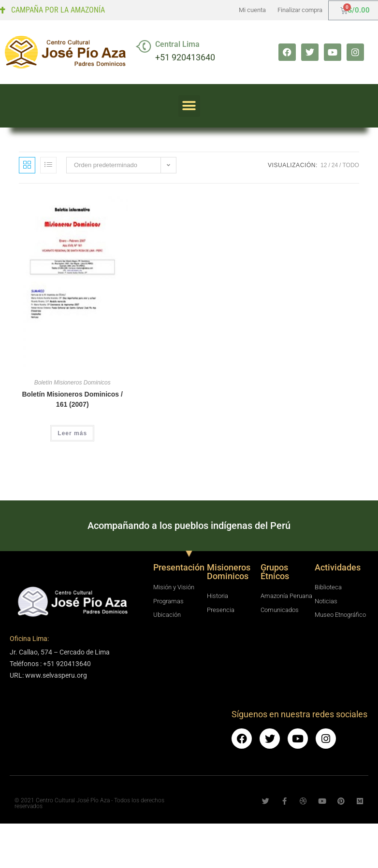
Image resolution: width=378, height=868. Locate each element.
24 (335, 165)
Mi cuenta (252, 10)
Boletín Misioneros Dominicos (73, 383)
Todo (350, 165)
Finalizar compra (300, 10)
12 (324, 165)
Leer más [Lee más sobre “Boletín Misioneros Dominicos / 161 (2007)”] (72, 433)
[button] (189, 106)
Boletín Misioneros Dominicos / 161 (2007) (72, 399)
